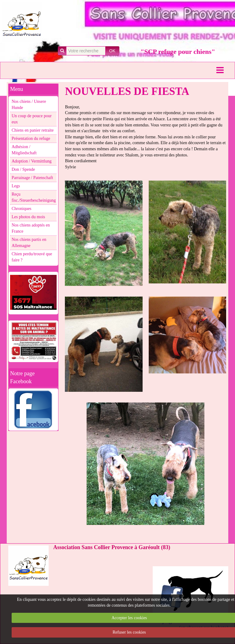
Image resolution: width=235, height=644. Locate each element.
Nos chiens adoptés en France (31, 228)
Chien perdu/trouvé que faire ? (32, 257)
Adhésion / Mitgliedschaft (24, 150)
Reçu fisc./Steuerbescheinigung (34, 197)
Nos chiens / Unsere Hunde (29, 105)
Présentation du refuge (31, 139)
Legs (16, 186)
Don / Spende (23, 169)
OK (112, 51)
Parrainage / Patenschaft (32, 178)
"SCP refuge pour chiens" (178, 52)
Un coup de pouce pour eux (32, 119)
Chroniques (22, 209)
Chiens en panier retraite (33, 130)
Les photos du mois (28, 217)
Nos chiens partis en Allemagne (29, 243)
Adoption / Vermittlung (32, 161)
